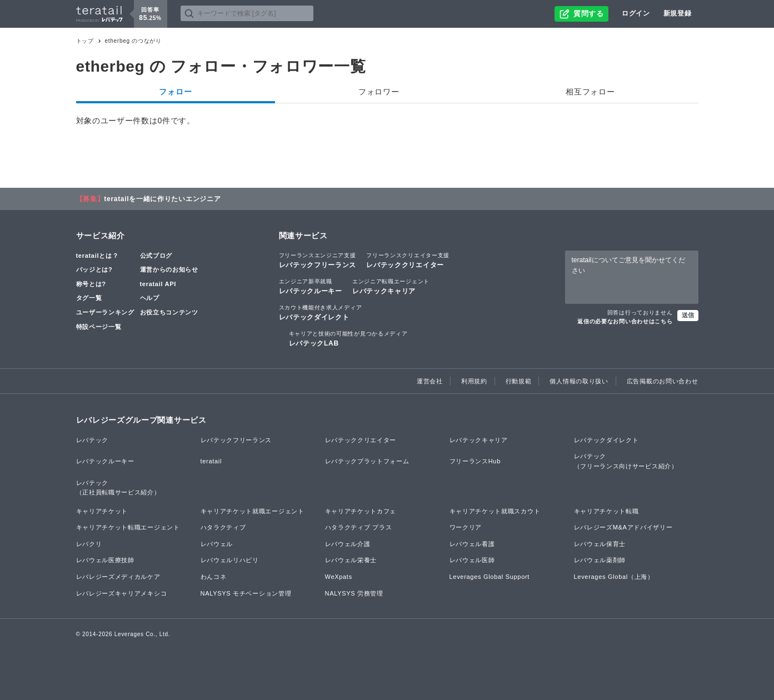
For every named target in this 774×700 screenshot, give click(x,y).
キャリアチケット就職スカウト (495, 511)
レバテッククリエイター (408, 260)
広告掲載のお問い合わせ (663, 381)
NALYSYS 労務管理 (354, 593)
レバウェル (217, 544)
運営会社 (430, 381)
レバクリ (89, 544)
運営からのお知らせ (169, 269)
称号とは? (91, 284)
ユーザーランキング (105, 312)
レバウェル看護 (472, 544)
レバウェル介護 (348, 544)
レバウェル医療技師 (105, 560)
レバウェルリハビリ (230, 560)
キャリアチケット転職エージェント (128, 527)
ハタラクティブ (223, 527)
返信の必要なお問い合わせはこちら (625, 321)
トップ (85, 41)
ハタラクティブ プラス (359, 527)
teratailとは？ (98, 256)
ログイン (636, 13)
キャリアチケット (102, 511)
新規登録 (678, 13)
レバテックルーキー (311, 286)
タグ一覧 (89, 298)
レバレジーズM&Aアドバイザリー (623, 527)
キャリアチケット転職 (606, 511)
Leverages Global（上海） (614, 577)
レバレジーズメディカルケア (118, 577)
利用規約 (474, 381)
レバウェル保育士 (600, 544)
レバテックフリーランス (318, 260)
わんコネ (214, 577)
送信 (688, 315)
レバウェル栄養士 (351, 560)
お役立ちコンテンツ (169, 312)
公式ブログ (156, 256)
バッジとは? (94, 269)
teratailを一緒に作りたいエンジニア (162, 199)
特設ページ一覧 (99, 327)
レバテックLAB (348, 338)
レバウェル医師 (472, 560)
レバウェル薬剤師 (600, 560)
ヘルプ (150, 298)
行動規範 (519, 381)
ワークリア (466, 527)
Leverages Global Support (490, 577)
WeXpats (339, 577)
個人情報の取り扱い (579, 381)
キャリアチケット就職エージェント (253, 511)
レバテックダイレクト (321, 312)
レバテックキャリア (391, 286)
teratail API (158, 284)
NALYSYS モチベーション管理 (246, 593)
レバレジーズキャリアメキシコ (122, 593)
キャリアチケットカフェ (361, 511)
